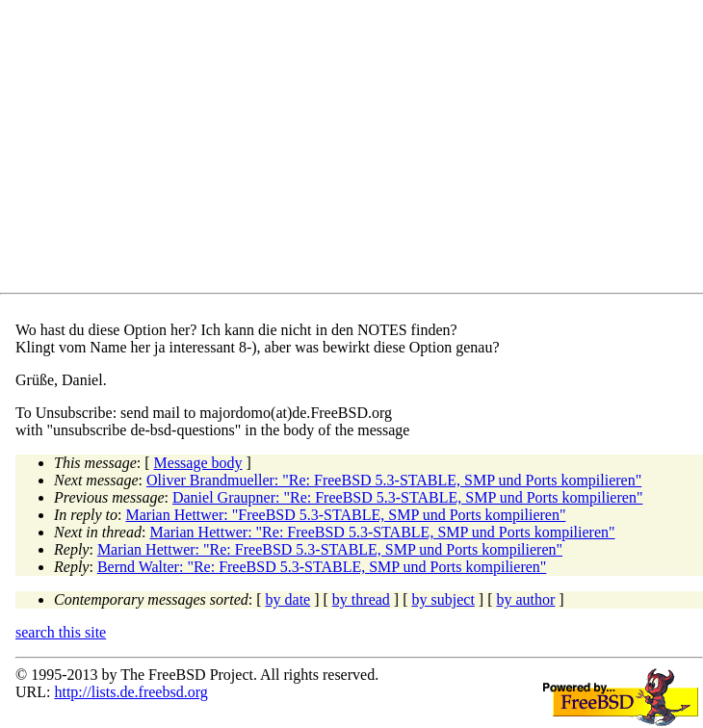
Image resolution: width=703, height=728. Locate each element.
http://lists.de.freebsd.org (130, 692)
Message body (198, 463)
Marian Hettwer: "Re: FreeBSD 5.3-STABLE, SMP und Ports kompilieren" (382, 532)
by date (288, 599)
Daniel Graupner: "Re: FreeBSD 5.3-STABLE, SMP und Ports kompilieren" (407, 497)
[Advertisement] (359, 150)
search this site (61, 632)
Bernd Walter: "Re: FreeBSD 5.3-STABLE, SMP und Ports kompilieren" (322, 567)
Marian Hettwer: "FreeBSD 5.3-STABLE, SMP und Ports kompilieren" (346, 515)
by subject (443, 599)
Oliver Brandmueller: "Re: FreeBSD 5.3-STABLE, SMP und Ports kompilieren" (394, 480)
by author (525, 599)
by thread (361, 599)
